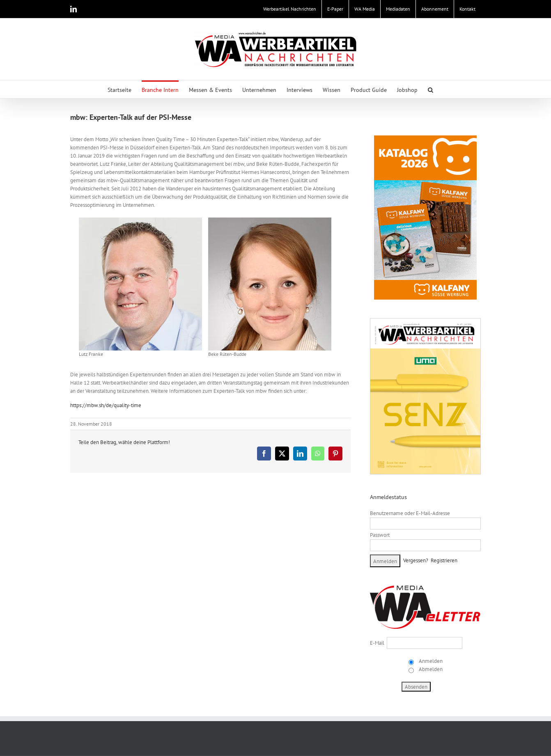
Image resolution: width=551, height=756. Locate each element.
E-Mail (377, 643)
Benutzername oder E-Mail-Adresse (410, 513)
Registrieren (444, 560)
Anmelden (430, 661)
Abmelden (430, 669)
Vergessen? (416, 560)
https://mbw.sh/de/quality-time (106, 405)
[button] (430, 89)
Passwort (380, 535)
